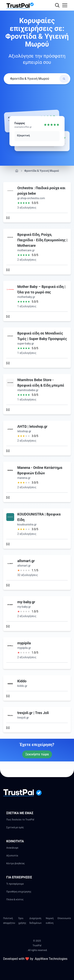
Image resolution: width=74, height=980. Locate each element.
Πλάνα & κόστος (15, 900)
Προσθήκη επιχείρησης (19, 892)
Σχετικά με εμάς (15, 827)
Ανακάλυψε (12, 848)
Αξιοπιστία (12, 856)
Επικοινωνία (64, 918)
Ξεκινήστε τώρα (37, 754)
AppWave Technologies (51, 959)
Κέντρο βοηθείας (16, 863)
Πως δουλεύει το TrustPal (20, 820)
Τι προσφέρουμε (15, 884)
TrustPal (37, 946)
